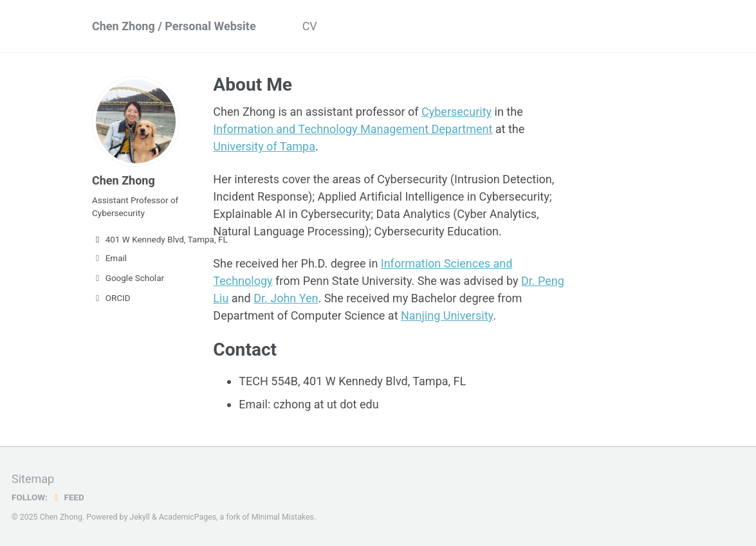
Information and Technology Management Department (353, 129)
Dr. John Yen (286, 298)
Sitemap (33, 479)
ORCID (111, 298)
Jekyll (140, 517)
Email (109, 258)
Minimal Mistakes (283, 517)
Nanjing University (447, 315)
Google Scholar (128, 278)
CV (310, 26)
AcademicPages (188, 517)
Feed (68, 497)
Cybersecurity (456, 112)
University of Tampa (264, 146)
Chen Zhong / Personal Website (174, 26)
